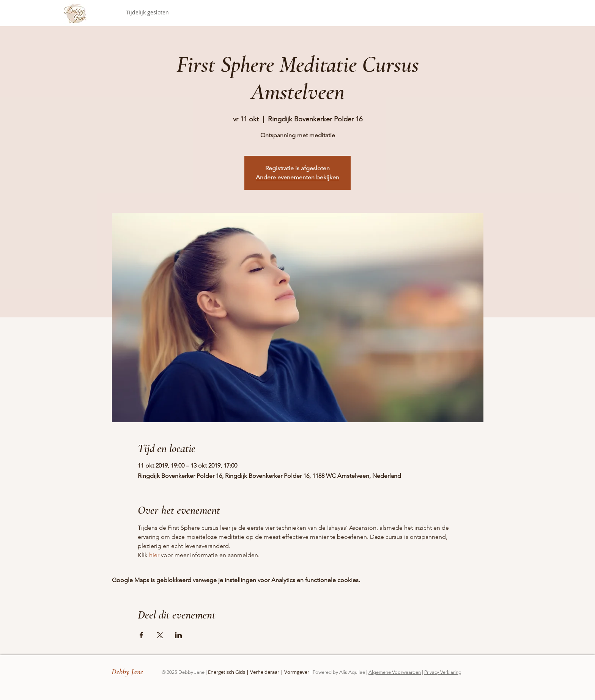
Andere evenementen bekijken (297, 177)
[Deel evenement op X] (160, 635)
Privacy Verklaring (443, 672)
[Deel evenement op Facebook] (141, 635)
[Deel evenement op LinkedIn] (179, 635)
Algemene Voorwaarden (395, 672)
